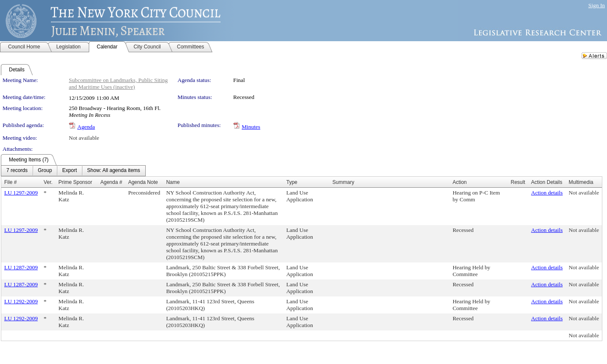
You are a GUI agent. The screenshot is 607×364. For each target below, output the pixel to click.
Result (518, 182)
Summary (343, 182)
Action (459, 182)
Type (292, 182)
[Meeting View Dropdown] (114, 171)
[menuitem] (17, 171)
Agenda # (111, 182)
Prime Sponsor (75, 182)
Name (173, 182)
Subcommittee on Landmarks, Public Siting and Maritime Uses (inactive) (118, 83)
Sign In (597, 5)
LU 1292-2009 (21, 301)
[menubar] (73, 171)
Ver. (48, 182)
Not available (84, 138)
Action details (547, 193)
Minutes (251, 127)
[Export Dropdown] (69, 171)
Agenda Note (143, 182)
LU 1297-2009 (21, 193)
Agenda (86, 127)
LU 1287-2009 (21, 267)
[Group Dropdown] (45, 171)
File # (10, 182)
